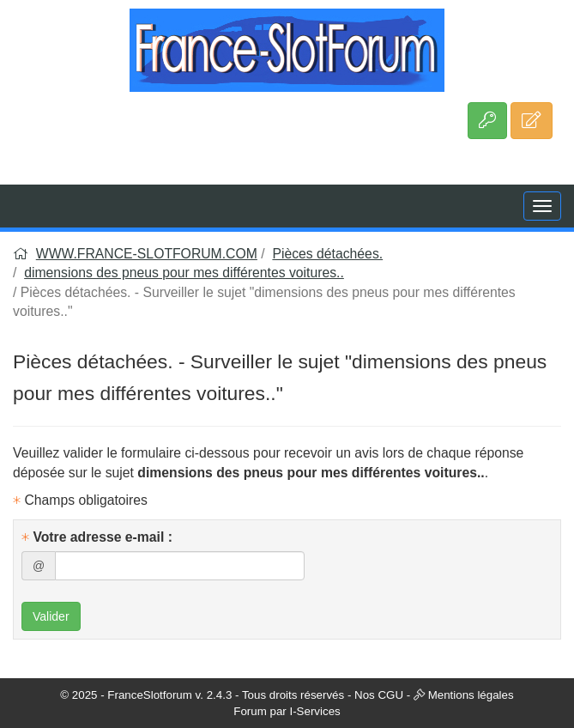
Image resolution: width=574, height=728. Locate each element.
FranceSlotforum (150, 695)
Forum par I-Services (287, 711)
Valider (51, 616)
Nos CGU (379, 695)
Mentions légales (471, 695)
